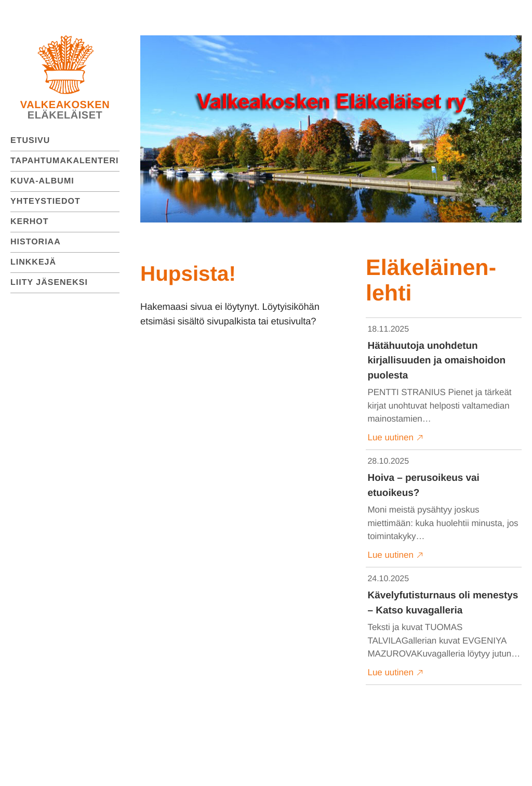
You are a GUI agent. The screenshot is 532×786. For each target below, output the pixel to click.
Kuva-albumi (42, 181)
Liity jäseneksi (49, 283)
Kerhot (30, 222)
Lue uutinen (396, 438)
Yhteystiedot (45, 201)
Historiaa (36, 242)
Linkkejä (33, 262)
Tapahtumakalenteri (65, 161)
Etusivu (30, 141)
